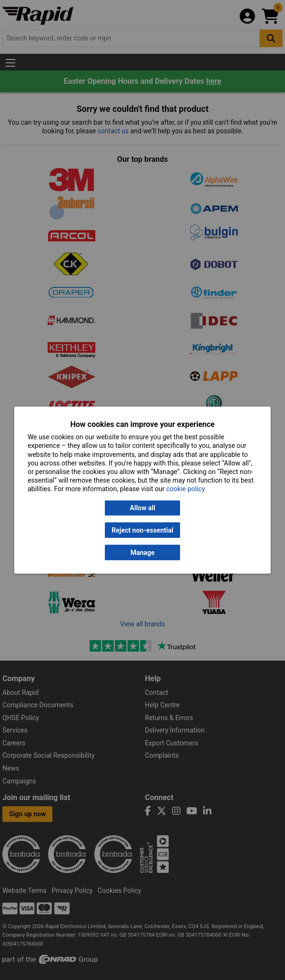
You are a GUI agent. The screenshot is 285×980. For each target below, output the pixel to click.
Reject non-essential (142, 530)
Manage (143, 553)
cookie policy (186, 489)
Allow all (142, 508)
